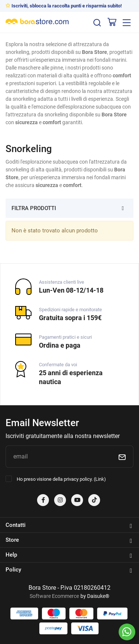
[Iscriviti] (122, 457)
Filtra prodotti (34, 208)
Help (69, 555)
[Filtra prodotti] (123, 208)
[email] (58, 457)
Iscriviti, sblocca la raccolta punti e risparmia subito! (64, 6)
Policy (69, 570)
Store (69, 540)
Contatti (69, 525)
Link (100, 479)
